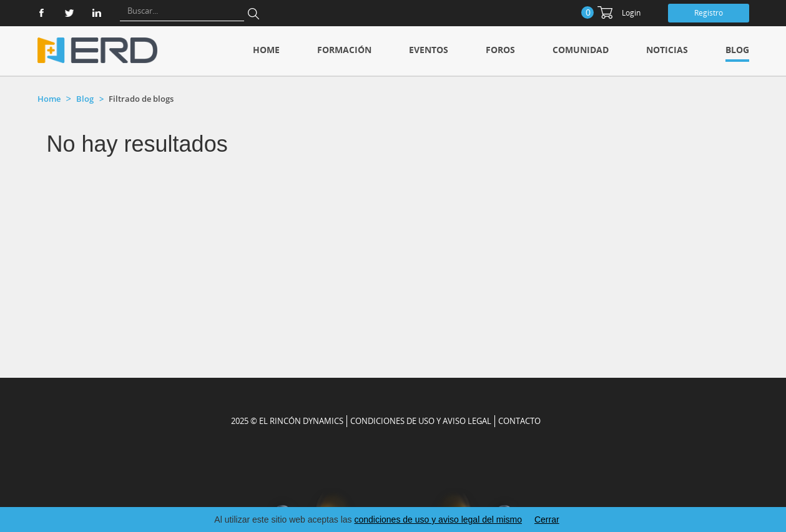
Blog (737, 50)
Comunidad (581, 50)
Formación (344, 50)
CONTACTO (519, 421)
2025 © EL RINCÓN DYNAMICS (287, 421)
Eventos (429, 50)
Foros (500, 50)
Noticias (667, 50)
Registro (709, 13)
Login (631, 13)
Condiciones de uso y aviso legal (421, 421)
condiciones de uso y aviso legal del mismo (438, 520)
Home (266, 50)
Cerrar (547, 520)
